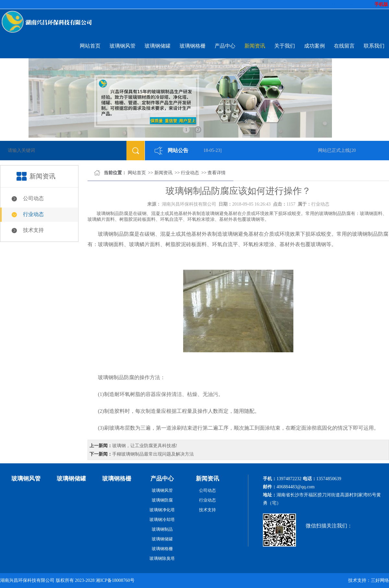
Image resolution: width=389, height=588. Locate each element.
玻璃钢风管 (123, 46)
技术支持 (33, 230)
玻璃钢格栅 (193, 46)
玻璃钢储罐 (158, 46)
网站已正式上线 (335, 150)
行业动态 (33, 214)
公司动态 (33, 198)
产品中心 (225, 46)
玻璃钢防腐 (162, 500)
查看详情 (217, 173)
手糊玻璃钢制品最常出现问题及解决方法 (153, 454)
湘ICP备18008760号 (115, 580)
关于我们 (285, 46)
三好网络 (380, 580)
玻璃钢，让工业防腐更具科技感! (145, 446)
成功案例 (314, 46)
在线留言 (344, 46)
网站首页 (90, 46)
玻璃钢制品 (162, 529)
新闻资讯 (255, 46)
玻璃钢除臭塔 (162, 558)
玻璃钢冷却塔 (162, 520)
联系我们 (374, 46)
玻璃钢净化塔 (162, 510)
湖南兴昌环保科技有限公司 (189, 204)
